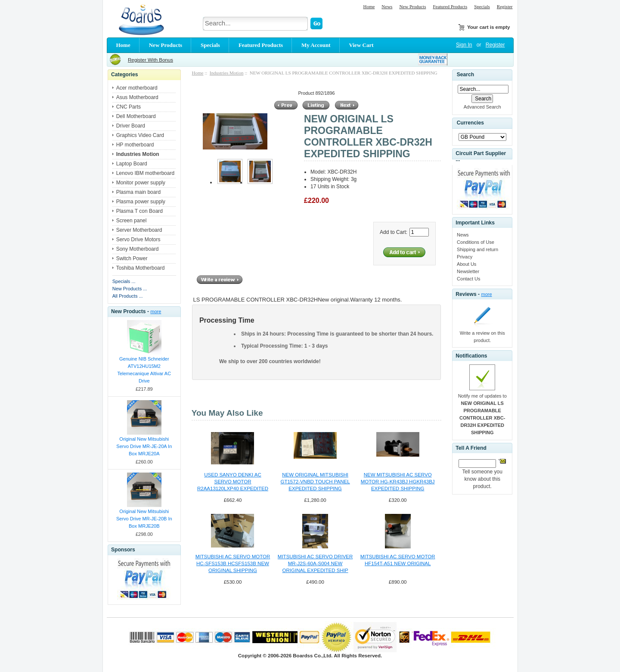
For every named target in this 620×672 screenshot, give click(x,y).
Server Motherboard (139, 230)
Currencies (470, 123)
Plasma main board (138, 192)
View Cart (361, 45)
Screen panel (132, 221)
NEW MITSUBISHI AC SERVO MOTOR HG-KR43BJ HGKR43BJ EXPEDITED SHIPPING (398, 482)
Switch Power (132, 258)
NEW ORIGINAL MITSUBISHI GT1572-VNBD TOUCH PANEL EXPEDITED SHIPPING (315, 482)
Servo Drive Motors (138, 240)
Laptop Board (132, 164)
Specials (482, 6)
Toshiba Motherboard (141, 268)
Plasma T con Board (139, 211)
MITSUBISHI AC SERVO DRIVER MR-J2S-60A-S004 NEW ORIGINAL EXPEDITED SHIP (315, 563)
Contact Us (468, 279)
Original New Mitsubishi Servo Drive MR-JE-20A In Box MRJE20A (144, 446)
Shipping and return (477, 249)
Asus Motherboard (137, 97)
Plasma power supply (141, 202)
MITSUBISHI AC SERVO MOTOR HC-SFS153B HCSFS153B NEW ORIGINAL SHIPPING (233, 563)
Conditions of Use (476, 242)
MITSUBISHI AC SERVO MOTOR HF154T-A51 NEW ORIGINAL (398, 560)
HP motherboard (135, 145)
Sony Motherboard (138, 249)
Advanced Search (482, 107)
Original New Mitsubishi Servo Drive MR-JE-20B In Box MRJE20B (144, 519)
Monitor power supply (141, 183)
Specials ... (124, 281)
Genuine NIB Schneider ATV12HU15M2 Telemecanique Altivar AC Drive (144, 370)
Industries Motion (227, 73)
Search (465, 75)
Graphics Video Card (140, 135)
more (156, 311)
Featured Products (450, 6)
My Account (316, 45)
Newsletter (468, 271)
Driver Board (131, 126)
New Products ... (130, 289)
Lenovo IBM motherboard (145, 173)
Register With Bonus (150, 60)
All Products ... (128, 296)
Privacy (465, 257)
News (387, 6)
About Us (467, 264)
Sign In (464, 45)
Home (369, 6)
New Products (412, 6)
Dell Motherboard (136, 116)
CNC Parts (129, 107)
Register (505, 6)
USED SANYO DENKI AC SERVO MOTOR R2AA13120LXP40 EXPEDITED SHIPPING (233, 482)
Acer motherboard (137, 88)
